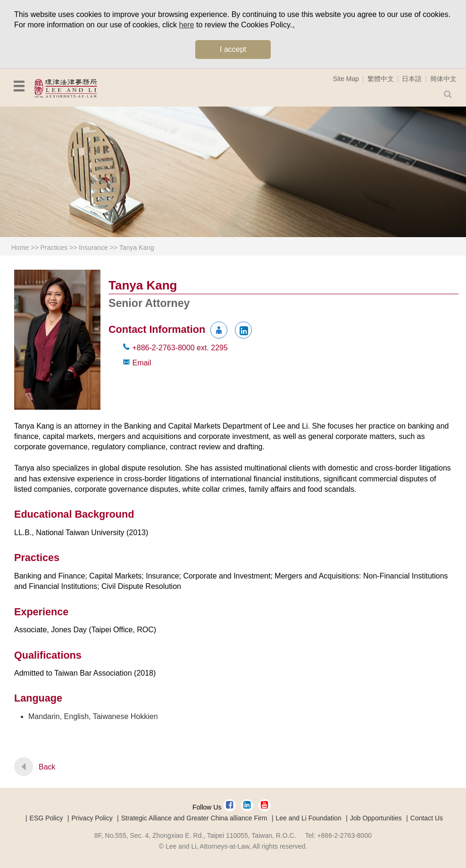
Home (20, 248)
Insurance (93, 248)
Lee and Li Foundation (309, 818)
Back (47, 767)
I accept (233, 49)
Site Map (346, 79)
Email (141, 363)
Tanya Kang (137, 248)
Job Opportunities (376, 818)
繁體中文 (381, 79)
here (186, 25)
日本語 (412, 79)
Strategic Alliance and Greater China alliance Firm (194, 818)
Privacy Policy (92, 818)
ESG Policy (46, 818)
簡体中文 (443, 79)
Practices (54, 248)
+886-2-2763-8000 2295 (180, 348)
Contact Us (427, 818)
